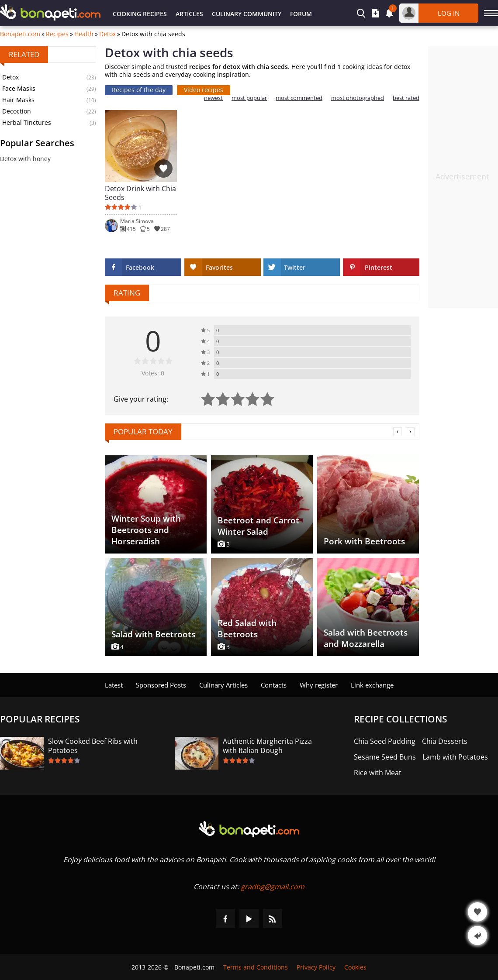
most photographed (358, 98)
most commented (299, 98)
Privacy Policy (316, 967)
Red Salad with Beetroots (247, 629)
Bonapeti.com (20, 34)
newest (213, 98)
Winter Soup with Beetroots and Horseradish (146, 530)
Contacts (274, 685)
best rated (406, 98)
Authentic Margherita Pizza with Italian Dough (267, 746)
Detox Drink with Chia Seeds (140, 193)
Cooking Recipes (140, 14)
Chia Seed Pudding (385, 741)
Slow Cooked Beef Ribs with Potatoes (93, 746)
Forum (301, 14)
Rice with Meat (378, 773)
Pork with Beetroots (364, 541)
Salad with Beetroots (153, 634)
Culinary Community (247, 14)
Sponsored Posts (161, 685)
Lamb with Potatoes (455, 757)
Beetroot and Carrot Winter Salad (258, 526)
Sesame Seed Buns (385, 757)
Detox (107, 34)
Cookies (355, 967)
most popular (249, 98)
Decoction (17, 111)
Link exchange (372, 685)
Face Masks (19, 88)
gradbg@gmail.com (273, 887)
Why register (319, 685)
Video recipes (204, 90)
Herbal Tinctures (27, 122)
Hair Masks (18, 100)
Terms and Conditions (256, 967)
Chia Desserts (445, 741)
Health (84, 34)
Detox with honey (25, 159)
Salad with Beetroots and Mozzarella (366, 638)
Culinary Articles (223, 685)
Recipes (57, 34)
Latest (114, 685)
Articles (189, 14)
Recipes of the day (139, 90)
